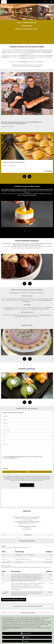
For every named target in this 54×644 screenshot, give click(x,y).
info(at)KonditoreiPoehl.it (22, 522)
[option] (27, 12)
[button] (24, 176)
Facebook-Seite (37, 66)
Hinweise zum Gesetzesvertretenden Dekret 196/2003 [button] (22, 606)
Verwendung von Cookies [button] (19, 613)
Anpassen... (27, 641)
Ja (27, 485)
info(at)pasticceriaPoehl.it (35, 522)
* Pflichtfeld (5, 468)
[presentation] (13, 464)
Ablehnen (27, 637)
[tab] (27, 535)
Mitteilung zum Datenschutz (16, 457)
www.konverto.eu (27, 529)
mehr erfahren (48, 171)
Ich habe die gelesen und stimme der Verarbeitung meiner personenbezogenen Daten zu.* (22, 457)
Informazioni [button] (17, 535)
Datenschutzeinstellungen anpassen (14, 600)
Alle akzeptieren (27, 633)
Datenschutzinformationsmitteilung (12, 628)
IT (45, 2)
